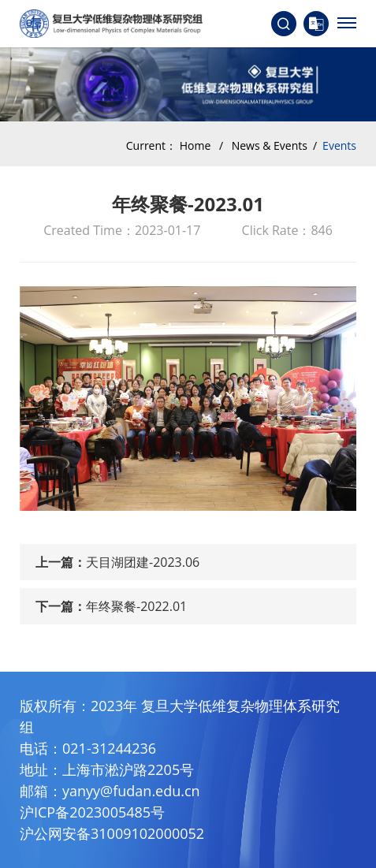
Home (195, 145)
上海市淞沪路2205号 (128, 769)
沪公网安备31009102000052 (112, 833)
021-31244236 (109, 748)
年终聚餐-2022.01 (136, 606)
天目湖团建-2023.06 (143, 562)
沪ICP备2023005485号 (92, 812)
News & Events (270, 145)
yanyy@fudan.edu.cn (131, 791)
